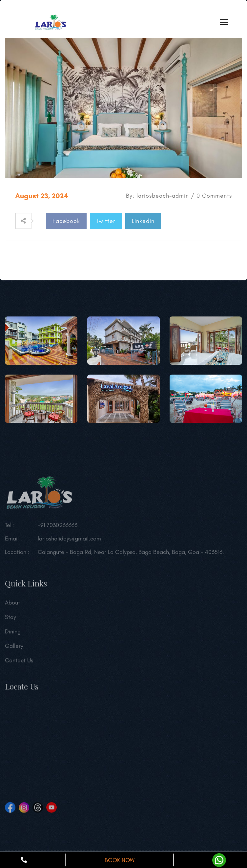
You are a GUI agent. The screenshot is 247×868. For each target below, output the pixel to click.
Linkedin (143, 221)
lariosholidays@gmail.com (69, 540)
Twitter (106, 221)
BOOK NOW (120, 860)
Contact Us (19, 662)
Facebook (66, 221)
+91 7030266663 (58, 527)
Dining (13, 633)
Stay (10, 619)
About (12, 604)
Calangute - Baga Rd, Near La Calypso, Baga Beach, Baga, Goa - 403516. (131, 554)
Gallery (14, 648)
